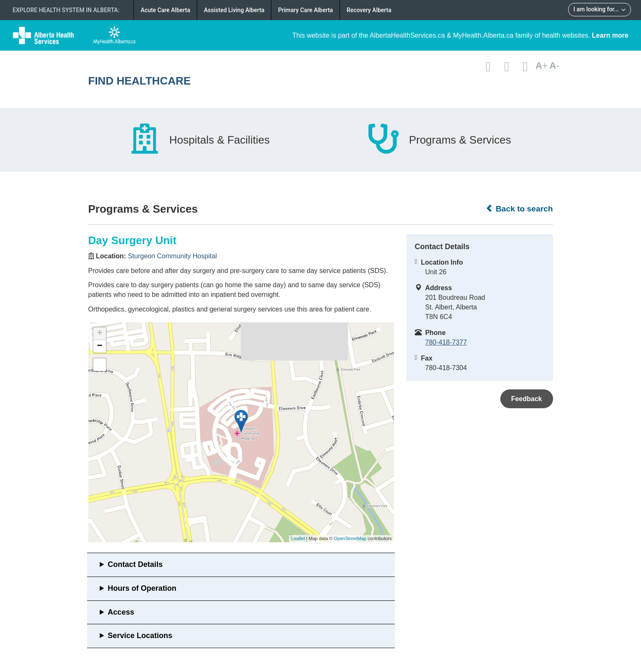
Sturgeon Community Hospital (172, 256)
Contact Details (135, 564)
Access (121, 612)
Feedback (527, 399)
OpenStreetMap (350, 538)
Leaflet (298, 538)
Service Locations (140, 636)
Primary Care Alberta (305, 10)
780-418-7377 (446, 342)
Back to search (519, 209)
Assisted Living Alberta (234, 10)
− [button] (99, 346)
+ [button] (99, 334)
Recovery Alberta (369, 10)
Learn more (610, 35)
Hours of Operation (142, 588)
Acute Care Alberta (165, 10)
